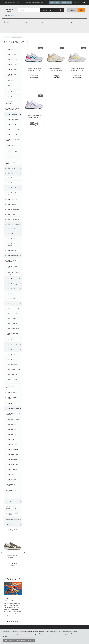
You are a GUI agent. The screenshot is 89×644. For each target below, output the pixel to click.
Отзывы (34, 29)
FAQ (69, 22)
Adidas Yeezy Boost (13, 408)
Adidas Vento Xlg (12, 375)
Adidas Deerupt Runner (11, 146)
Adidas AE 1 (10, 81)
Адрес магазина (77, 22)
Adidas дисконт (12, 444)
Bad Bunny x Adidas (10, 485)
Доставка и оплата (48, 22)
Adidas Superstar (12, 345)
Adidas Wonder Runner (11, 380)
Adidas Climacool (12, 124)
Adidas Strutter (11, 324)
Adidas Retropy (11, 284)
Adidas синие (11, 474)
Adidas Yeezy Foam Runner (13, 414)
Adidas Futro (10, 178)
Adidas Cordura (11, 134)
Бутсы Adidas (11, 497)
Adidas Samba (11, 289)
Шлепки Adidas (11, 524)
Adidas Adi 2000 (12, 50)
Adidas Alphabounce (10, 86)
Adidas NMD (10, 234)
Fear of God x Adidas (11, 491)
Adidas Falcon (11, 168)
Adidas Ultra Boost (13, 370)
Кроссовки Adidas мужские (12, 514)
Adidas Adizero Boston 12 (11, 75)
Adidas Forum (11, 173)
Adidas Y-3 (10, 403)
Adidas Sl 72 (10, 299)
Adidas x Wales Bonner (11, 398)
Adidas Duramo (11, 157)
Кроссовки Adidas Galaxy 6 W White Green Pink (34, 70)
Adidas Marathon (12, 214)
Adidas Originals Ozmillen (12, 244)
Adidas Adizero (11, 69)
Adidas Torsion (11, 355)
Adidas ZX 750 (11, 435)
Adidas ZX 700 (11, 430)
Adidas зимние (11, 459)
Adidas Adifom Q (12, 54)
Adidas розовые (12, 469)
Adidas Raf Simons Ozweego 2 (13, 273)
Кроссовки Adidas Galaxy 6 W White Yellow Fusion (77, 70)
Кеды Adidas (10, 502)
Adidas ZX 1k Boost (13, 420)
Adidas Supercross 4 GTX (12, 334)
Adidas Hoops (11, 204)
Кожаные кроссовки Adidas (12, 507)
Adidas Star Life (12, 314)
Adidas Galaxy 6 (12, 183)
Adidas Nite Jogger (13, 224)
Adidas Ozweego (12, 255)
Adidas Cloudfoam (12, 129)
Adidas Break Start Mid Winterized (13, 109)
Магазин (40, 29)
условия (51, 635)
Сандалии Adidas (12, 519)
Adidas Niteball (11, 229)
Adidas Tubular (11, 365)
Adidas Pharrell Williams (11, 261)
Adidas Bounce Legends (11, 102)
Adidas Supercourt (12, 329)
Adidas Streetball (12, 319)
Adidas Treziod (11, 360)
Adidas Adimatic (12, 64)
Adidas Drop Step (12, 152)
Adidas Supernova (12, 340)
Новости (27, 29)
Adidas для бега (12, 449)
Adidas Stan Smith (12, 309)
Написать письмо (66, 3)
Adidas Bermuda (12, 97)
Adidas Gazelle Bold (11, 193)
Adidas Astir (10, 92)
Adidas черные (11, 479)
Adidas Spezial (11, 304)
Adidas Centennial (12, 119)
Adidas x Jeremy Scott (12, 387)
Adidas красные (12, 464)
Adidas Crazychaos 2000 (13, 140)
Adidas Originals (12, 239)
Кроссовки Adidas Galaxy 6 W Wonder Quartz (56, 70)
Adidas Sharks (11, 294)
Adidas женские (12, 454)
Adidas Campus (11, 114)
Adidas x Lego (11, 392)
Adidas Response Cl (13, 279)
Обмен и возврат (61, 22)
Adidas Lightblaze (12, 209)
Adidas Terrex (11, 350)
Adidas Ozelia (11, 250)
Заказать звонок (54, 3)
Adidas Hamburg (12, 199)
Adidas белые (11, 439)
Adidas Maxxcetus (12, 219)
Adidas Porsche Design (11, 267)
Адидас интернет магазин (32, 22)
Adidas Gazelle (11, 188)
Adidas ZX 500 (11, 425)
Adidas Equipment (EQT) (12, 162)
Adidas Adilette (11, 59)
